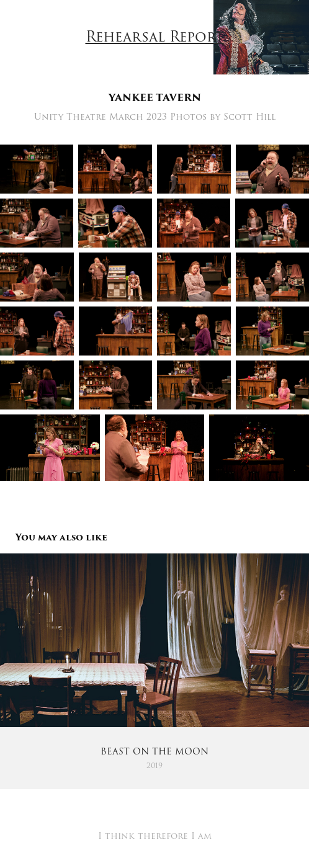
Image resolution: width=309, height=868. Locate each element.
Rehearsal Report (155, 37)
